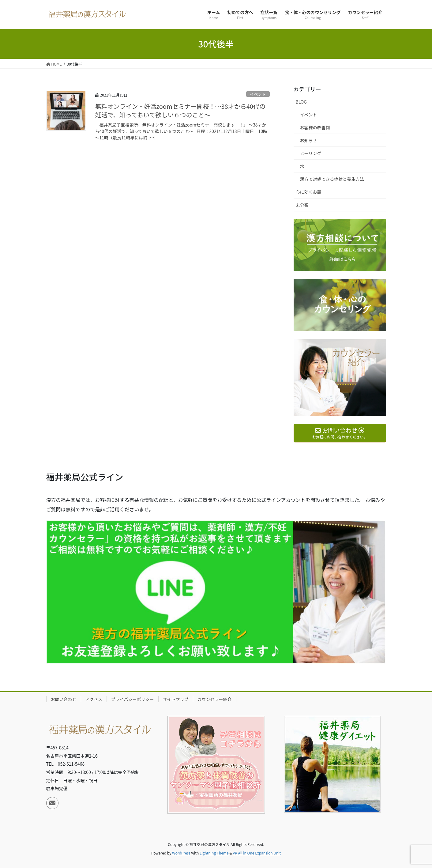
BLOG (301, 102)
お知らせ (309, 140)
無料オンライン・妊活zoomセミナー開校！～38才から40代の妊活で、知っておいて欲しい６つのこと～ (180, 110)
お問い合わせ (64, 699)
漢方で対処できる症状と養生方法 (332, 179)
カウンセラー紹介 (215, 699)
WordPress (181, 853)
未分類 (302, 205)
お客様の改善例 (315, 127)
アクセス (94, 699)
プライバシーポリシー (133, 699)
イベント (258, 94)
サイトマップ (176, 699)
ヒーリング (311, 153)
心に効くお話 (309, 192)
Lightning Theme (214, 853)
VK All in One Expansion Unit (257, 853)
